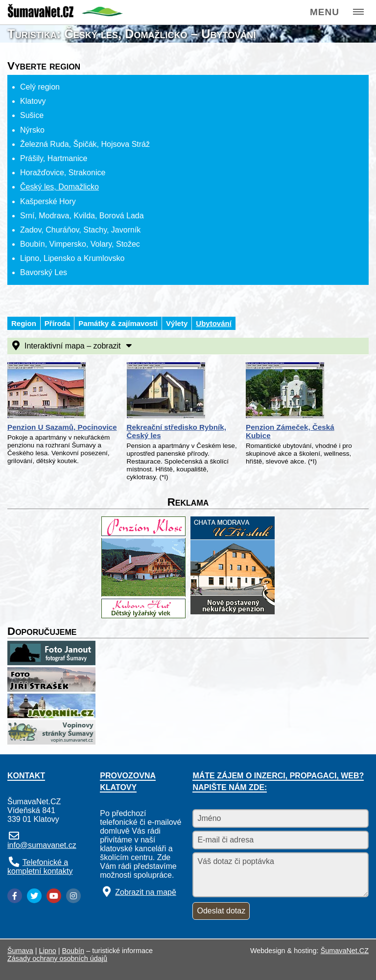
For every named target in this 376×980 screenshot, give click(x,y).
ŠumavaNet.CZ (345, 951)
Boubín (73, 951)
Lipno (48, 951)
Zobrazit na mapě (146, 892)
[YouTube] (54, 896)
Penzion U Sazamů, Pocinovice (62, 427)
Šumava (20, 951)
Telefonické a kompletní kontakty (40, 867)
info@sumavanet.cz (42, 845)
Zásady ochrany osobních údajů (57, 958)
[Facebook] (15, 896)
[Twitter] (34, 896)
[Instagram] (73, 896)
